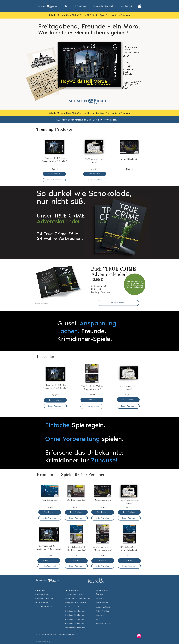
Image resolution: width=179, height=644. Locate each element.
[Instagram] (139, 636)
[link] (140, 6)
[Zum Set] (92, 400)
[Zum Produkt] (54, 174)
